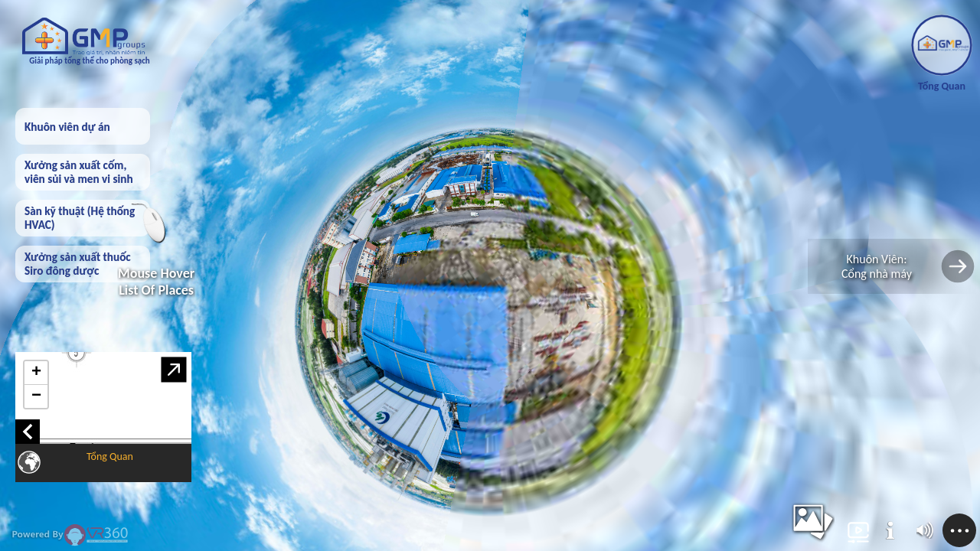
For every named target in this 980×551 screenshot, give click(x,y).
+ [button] (36, 373)
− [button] (36, 396)
